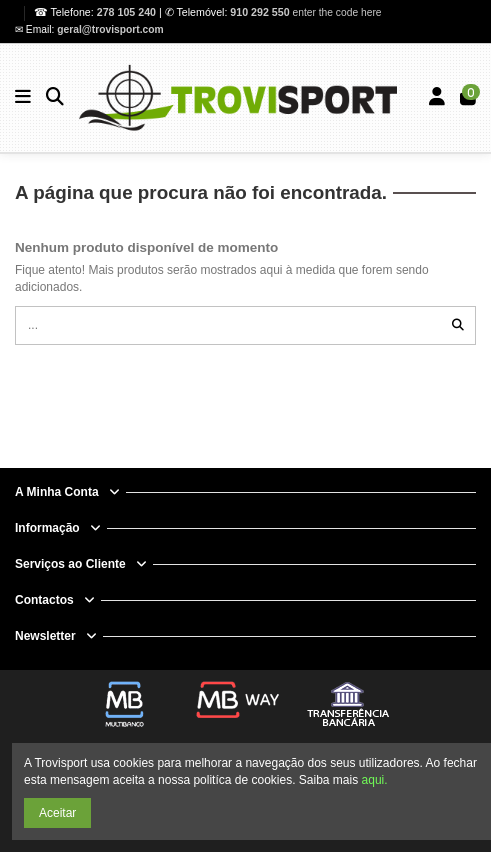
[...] (458, 325)
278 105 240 (128, 12)
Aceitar (57, 813)
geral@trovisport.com (110, 29)
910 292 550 (259, 12)
